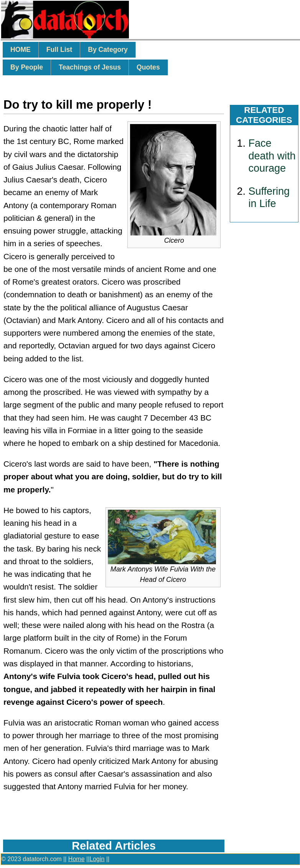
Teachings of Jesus (90, 67)
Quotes (148, 67)
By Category (108, 50)
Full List (59, 50)
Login (97, 859)
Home (77, 859)
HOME (21, 50)
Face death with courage (272, 156)
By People (27, 67)
